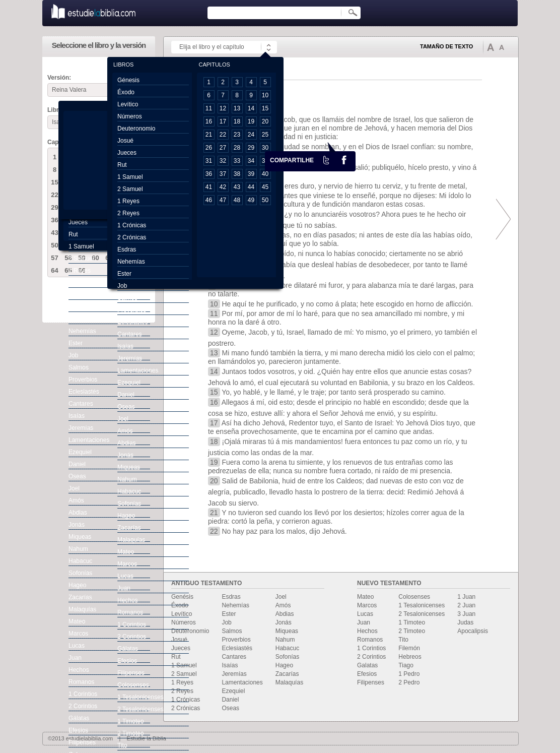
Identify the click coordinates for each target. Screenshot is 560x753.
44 (251, 187)
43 (54, 233)
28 (237, 148)
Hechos (367, 631)
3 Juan (466, 614)
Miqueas (287, 631)
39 (251, 174)
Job (226, 622)
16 (209, 121)
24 (251, 135)
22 (54, 195)
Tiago (406, 665)
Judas (465, 622)
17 (223, 121)
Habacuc (287, 648)
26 (209, 148)
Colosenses (414, 597)
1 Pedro (409, 674)
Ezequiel (233, 691)
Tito (403, 640)
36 (54, 220)
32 (223, 161)
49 (251, 200)
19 (251, 121)
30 (265, 148)
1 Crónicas (186, 700)
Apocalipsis (473, 631)
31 (209, 161)
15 (54, 182)
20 (265, 121)
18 (237, 121)
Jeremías (234, 674)
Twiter (326, 160)
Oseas (230, 708)
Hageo (284, 665)
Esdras (231, 597)
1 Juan (466, 597)
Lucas (365, 614)
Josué (179, 640)
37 (223, 174)
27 (223, 148)
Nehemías (235, 605)
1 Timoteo (412, 622)
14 (251, 108)
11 (209, 108)
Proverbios (236, 640)
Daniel (230, 700)
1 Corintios (371, 648)
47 (223, 200)
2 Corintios (371, 657)
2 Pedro (409, 682)
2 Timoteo (412, 631)
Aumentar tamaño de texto (491, 47)
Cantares (234, 657)
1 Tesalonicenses (422, 605)
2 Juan (466, 605)
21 (209, 135)
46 (209, 200)
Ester (229, 614)
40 (265, 174)
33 (237, 161)
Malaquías (289, 682)
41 (209, 187)
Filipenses (371, 682)
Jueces (181, 648)
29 (54, 207)
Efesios (367, 674)
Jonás (284, 622)
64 (54, 270)
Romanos (370, 640)
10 (265, 95)
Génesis (128, 80)
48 (237, 200)
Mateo (365, 597)
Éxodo (180, 605)
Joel (281, 597)
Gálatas (79, 718)
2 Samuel (184, 674)
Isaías (230, 665)
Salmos (232, 631)
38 (237, 174)
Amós (283, 605)
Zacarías (287, 674)
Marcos (367, 605)
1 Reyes (182, 682)
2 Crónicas (186, 708)
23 (237, 135)
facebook (344, 160)
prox (501, 219)
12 (223, 108)
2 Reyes (182, 691)
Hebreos (410, 657)
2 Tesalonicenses (422, 614)
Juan (364, 622)
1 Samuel (184, 665)
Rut (176, 657)
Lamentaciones (242, 682)
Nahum (285, 640)
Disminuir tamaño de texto (502, 47)
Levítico (182, 614)
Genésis (182, 597)
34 (251, 161)
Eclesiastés (237, 648)
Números (184, 622)
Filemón (409, 648)
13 (237, 108)
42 (223, 187)
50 (54, 245)
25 (265, 135)
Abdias (285, 614)
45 (265, 187)
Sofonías (287, 657)
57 (54, 258)
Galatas (367, 665)
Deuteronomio (190, 631)
